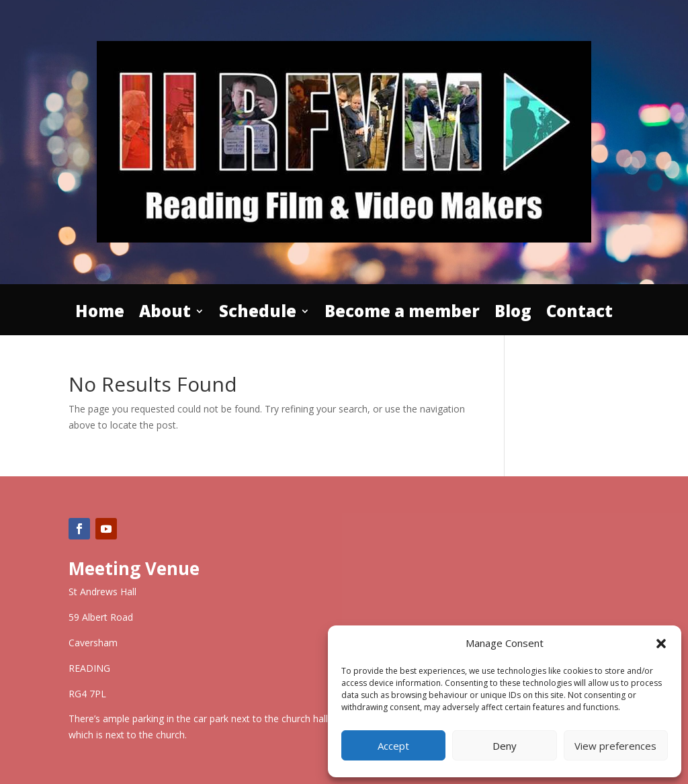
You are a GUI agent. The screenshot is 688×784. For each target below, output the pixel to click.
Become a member (402, 314)
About (165, 314)
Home (100, 314)
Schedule (258, 314)
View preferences (615, 746)
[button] (661, 644)
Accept (393, 746)
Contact (579, 314)
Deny (505, 746)
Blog (513, 314)
